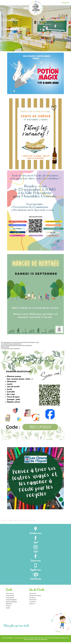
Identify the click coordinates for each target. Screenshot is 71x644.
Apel (35, 540)
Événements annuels (35, 596)
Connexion (65, 3)
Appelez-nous (35, 567)
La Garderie (33, 602)
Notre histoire (10, 594)
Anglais (8, 608)
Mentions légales (60, 638)
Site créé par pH (42, 639)
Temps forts (33, 594)
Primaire (8, 606)
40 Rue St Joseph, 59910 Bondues (34, 638)
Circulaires (32, 598)
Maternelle (9, 604)
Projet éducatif (10, 596)
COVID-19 (32, 604)
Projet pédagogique (11, 600)
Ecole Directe (36, 576)
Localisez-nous (36, 530)
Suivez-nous (35, 558)
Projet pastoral (10, 598)
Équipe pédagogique (11, 602)
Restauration (33, 600)
